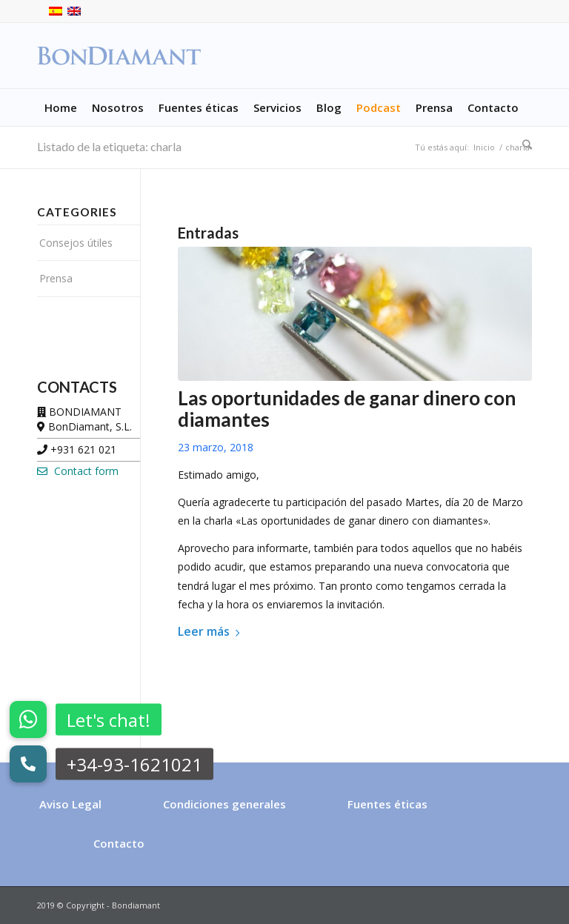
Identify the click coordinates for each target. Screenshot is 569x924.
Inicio (484, 147)
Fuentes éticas (387, 804)
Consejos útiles (76, 243)
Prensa (56, 278)
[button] (28, 764)
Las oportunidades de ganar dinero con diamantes (347, 408)
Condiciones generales (224, 804)
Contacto (119, 843)
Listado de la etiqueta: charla (109, 146)
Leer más (212, 631)
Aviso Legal (70, 804)
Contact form (78, 471)
